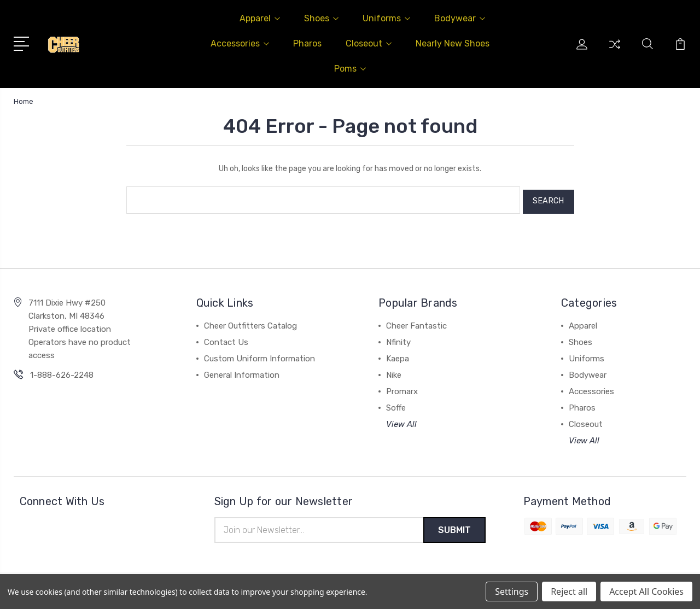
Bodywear (460, 18)
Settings (512, 592)
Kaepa (398, 355)
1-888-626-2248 (62, 372)
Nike (394, 372)
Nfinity (398, 339)
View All (401, 421)
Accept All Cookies (646, 592)
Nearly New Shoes (453, 43)
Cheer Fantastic (416, 323)
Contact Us (226, 339)
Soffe (396, 405)
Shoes (321, 18)
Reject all (569, 592)
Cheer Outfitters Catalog (250, 323)
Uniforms (386, 18)
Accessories (240, 43)
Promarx (402, 388)
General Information (242, 372)
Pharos (307, 43)
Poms (350, 69)
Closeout (369, 43)
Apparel (260, 18)
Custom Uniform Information (259, 355)
